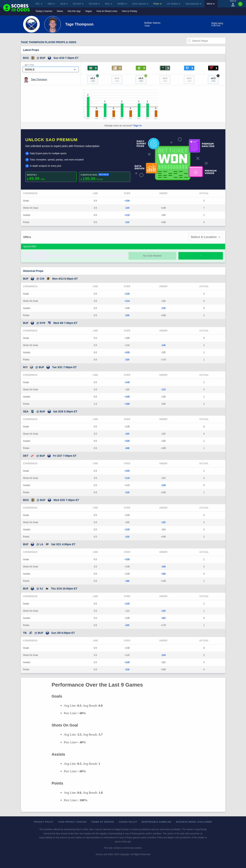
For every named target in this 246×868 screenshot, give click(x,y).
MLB (64, 4)
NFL (39, 4)
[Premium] (240, 5)
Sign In (138, 126)
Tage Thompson (39, 79)
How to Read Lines (107, 11)
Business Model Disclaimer (194, 822)
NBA (51, 4)
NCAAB (94, 4)
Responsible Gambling (157, 822)
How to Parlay (129, 11)
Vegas (88, 11)
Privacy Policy (44, 822)
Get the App (74, 11)
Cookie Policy (128, 822)
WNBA (122, 4)
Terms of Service (103, 822)
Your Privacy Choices (73, 822)
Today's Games (44, 11)
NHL (109, 4)
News (60, 11)
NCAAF (78, 4)
